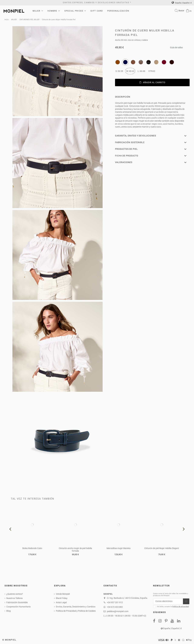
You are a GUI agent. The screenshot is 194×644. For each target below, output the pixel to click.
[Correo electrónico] (168, 601)
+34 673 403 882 (115, 607)
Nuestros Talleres (14, 598)
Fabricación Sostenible (17, 602)
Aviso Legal (61, 602)
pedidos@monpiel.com (118, 611)
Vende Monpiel (63, 594)
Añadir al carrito (152, 82)
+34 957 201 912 (115, 602)
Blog (8, 611)
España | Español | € (182, 3)
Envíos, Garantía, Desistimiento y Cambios (76, 607)
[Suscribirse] (186, 601)
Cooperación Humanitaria (18, 607)
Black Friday (62, 598)
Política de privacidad (181, 607)
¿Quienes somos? (15, 594)
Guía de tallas (176, 47)
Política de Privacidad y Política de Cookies (76, 611)
